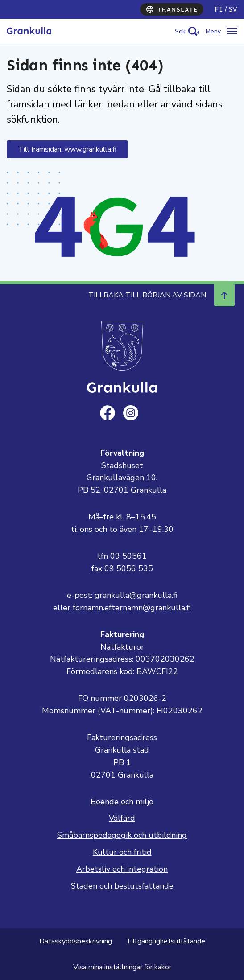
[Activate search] (187, 31)
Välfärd (122, 818)
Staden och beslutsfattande (122, 886)
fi (219, 9)
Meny (213, 31)
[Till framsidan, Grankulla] (29, 31)
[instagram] (131, 413)
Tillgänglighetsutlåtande (166, 941)
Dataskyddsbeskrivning (76, 941)
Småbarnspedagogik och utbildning (122, 835)
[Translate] (172, 9)
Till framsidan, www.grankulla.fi (67, 149)
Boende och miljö (122, 802)
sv (233, 9)
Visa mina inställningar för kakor (122, 967)
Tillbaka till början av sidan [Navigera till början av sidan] (161, 295)
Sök (180, 31)
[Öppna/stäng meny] (221, 31)
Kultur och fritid (122, 852)
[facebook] (108, 413)
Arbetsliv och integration (122, 869)
